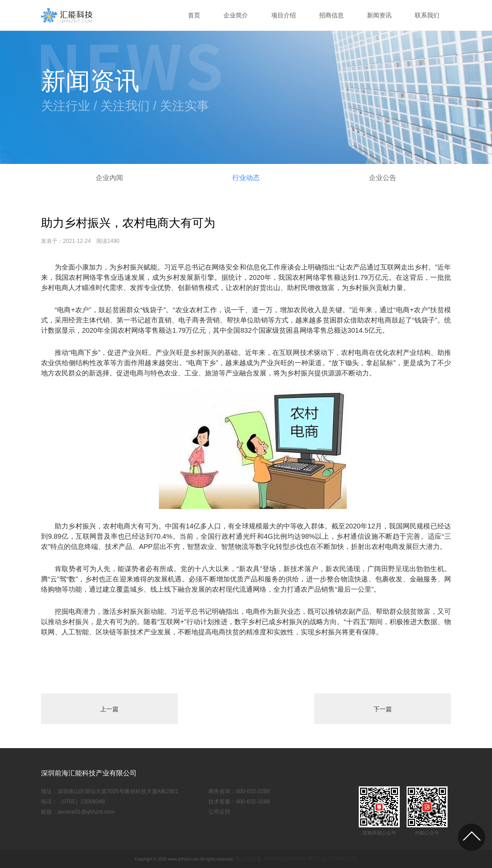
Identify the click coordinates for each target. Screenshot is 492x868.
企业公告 (383, 178)
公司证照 (219, 812)
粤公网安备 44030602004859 (270, 859)
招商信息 (331, 15)
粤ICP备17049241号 (332, 859)
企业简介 (236, 15)
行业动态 (246, 178)
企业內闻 (109, 178)
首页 (194, 15)
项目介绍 (284, 15)
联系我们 (427, 15)
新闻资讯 (379, 15)
